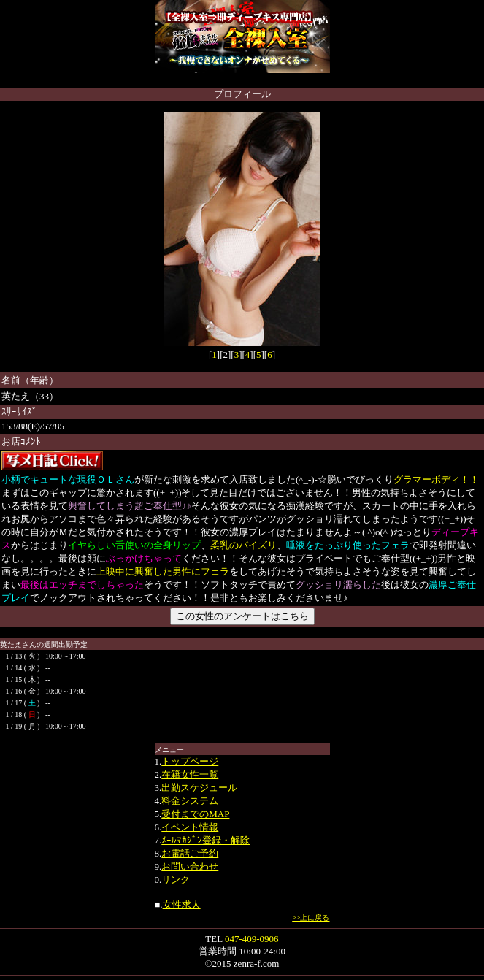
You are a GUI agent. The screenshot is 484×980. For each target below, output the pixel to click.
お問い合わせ (190, 866)
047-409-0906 (252, 939)
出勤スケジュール (199, 788)
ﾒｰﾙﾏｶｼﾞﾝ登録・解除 (205, 840)
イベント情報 (190, 827)
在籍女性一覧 (190, 774)
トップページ (190, 761)
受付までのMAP (195, 814)
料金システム (190, 801)
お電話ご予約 (190, 853)
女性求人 (182, 904)
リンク (176, 880)
